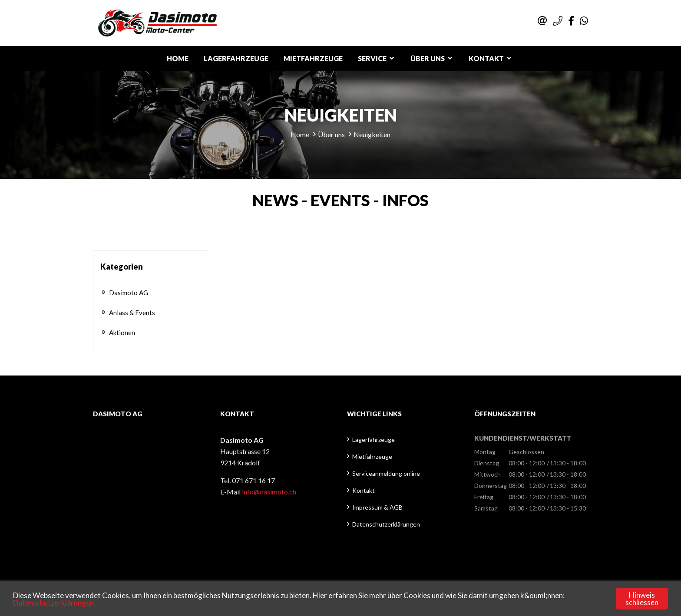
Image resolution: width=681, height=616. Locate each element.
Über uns (428, 58)
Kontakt (486, 58)
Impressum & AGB (377, 507)
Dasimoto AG (129, 293)
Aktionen (122, 333)
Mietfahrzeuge (313, 58)
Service (372, 58)
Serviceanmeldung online (386, 473)
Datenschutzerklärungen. (54, 603)
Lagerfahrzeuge (236, 58)
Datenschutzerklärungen (386, 524)
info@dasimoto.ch (269, 492)
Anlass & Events (132, 313)
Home (178, 58)
